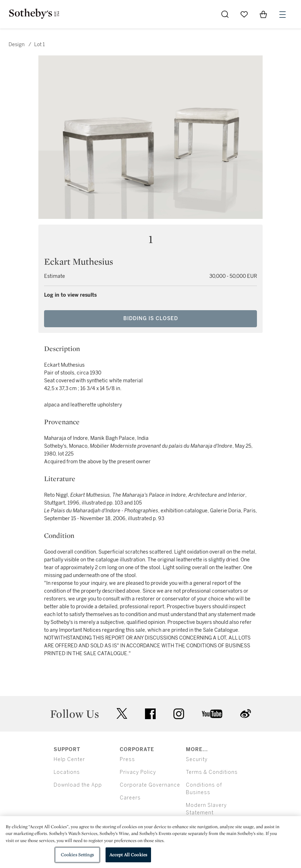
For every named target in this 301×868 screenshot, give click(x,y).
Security (197, 759)
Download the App (78, 785)
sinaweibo (246, 714)
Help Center (69, 759)
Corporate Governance (150, 785)
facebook (150, 714)
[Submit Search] (225, 14)
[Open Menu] (283, 15)
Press (127, 759)
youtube (212, 714)
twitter (122, 714)
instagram (179, 714)
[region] (150, 842)
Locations (67, 772)
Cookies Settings (77, 855)
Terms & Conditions (212, 772)
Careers (130, 798)
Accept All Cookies (128, 855)
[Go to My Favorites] (244, 14)
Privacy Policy (138, 772)
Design (17, 45)
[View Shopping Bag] (263, 14)
